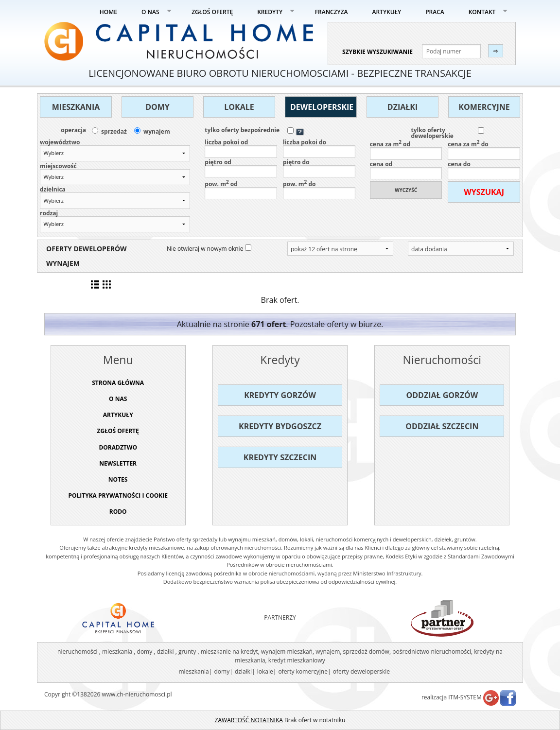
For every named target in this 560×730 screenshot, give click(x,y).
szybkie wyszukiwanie (377, 52)
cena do (484, 171)
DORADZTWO (118, 447)
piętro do (319, 169)
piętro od (241, 169)
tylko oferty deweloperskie (432, 133)
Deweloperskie (322, 107)
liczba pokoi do (319, 149)
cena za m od (406, 150)
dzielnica (53, 190)
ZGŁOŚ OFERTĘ (212, 12)
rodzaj (49, 213)
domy (222, 671)
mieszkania (193, 671)
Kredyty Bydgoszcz (280, 426)
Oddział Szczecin (442, 426)
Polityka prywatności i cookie (118, 495)
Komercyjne (484, 107)
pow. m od (241, 190)
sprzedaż (114, 132)
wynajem (157, 132)
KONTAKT (482, 12)
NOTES (118, 479)
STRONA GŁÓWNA (118, 383)
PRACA (435, 12)
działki (243, 671)
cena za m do (484, 150)
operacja (73, 130)
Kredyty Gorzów (280, 395)
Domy (157, 107)
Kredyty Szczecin (280, 457)
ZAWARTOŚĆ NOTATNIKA (249, 720)
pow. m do (319, 190)
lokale (265, 671)
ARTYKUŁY (387, 12)
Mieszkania (76, 107)
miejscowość (58, 166)
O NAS (150, 12)
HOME (108, 12)
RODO (118, 512)
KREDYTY (270, 12)
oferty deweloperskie (361, 671)
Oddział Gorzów (442, 395)
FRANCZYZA (332, 12)
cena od (406, 171)
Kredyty (280, 360)
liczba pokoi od (241, 149)
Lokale (239, 107)
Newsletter (118, 463)
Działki (402, 107)
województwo (60, 142)
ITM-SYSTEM (465, 697)
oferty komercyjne (303, 671)
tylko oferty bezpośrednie (242, 130)
